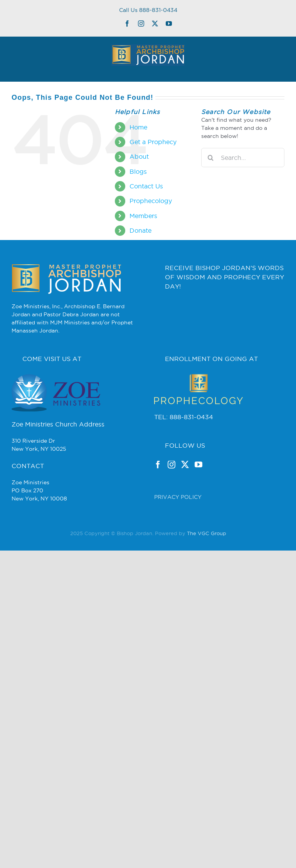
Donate (140, 230)
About (139, 156)
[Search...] (243, 158)
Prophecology (151, 201)
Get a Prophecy (153, 142)
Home (138, 127)
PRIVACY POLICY (178, 497)
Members (143, 216)
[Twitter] (185, 465)
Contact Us (146, 186)
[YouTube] (198, 465)
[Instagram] (172, 465)
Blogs (138, 171)
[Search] (211, 158)
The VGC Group (207, 533)
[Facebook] (158, 465)
